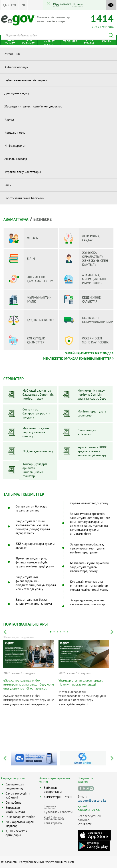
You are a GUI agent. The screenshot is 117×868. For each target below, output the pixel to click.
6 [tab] (67, 632)
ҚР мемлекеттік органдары (16, 833)
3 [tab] (57, 632)
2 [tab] (54, 632)
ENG (23, 5)
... (51, 704)
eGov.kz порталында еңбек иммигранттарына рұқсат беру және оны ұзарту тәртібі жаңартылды (29, 684)
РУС (14, 5)
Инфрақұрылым (15, 146)
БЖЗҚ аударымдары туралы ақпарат (35, 546)
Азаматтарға (16, 219)
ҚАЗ (6, 5)
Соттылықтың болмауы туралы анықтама (31, 508)
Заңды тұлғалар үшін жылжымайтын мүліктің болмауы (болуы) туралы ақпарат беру (33, 527)
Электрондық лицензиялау (15, 786)
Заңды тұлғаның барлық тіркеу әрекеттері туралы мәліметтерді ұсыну (88, 548)
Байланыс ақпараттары (53, 790)
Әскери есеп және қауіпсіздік (85, 340)
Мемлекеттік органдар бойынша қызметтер (77, 359)
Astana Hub (12, 54)
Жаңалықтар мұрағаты (19, 637)
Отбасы (23, 238)
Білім (8, 185)
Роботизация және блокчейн (24, 198)
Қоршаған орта (15, 133)
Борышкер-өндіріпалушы (15, 810)
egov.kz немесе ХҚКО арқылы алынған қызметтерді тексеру (93, 451)
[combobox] (58, 35)
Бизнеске (42, 219)
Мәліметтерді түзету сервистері (92, 413)
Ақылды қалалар (16, 159)
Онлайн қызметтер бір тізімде (88, 353)
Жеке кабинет (28, 42)
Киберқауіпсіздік (16, 67)
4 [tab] (61, 632)
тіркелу (78, 4)
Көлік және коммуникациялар (87, 320)
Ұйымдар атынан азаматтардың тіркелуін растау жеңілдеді (81, 682)
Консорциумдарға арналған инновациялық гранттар (35, 470)
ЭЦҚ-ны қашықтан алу (38, 451)
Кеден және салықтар (81, 299)
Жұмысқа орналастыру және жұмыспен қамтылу (85, 259)
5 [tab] (64, 632)
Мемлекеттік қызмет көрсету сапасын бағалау (37, 432)
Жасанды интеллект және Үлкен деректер (33, 106)
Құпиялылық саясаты (58, 812)
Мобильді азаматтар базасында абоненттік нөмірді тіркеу (38, 394)
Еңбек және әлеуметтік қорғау (26, 80)
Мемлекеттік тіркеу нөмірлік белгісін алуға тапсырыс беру (92, 394)
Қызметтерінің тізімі (58, 797)
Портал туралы (89, 42)
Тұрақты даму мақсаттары (23, 172)
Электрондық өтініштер (87, 432)
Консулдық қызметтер (26, 340)
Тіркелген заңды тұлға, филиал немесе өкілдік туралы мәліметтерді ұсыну (35, 562)
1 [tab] (51, 632)
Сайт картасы (53, 823)
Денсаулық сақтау (17, 93)
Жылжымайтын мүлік (29, 299)
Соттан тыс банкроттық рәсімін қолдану (36, 413)
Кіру (56, 4)
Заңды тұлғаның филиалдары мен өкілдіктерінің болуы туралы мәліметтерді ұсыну (36, 583)
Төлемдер (70, 41)
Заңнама (50, 806)
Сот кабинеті (15, 803)
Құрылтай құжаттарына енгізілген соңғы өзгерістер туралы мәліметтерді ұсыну (89, 586)
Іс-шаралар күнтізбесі (21, 817)
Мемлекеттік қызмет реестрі (49, 41)
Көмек (107, 41)
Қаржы (9, 119)
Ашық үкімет (10, 42)
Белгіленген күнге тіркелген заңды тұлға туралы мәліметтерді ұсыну (89, 567)
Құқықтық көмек (31, 320)
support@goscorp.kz (92, 801)
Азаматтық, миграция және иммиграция (84, 279)
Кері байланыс (54, 817)
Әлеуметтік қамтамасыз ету (30, 279)
